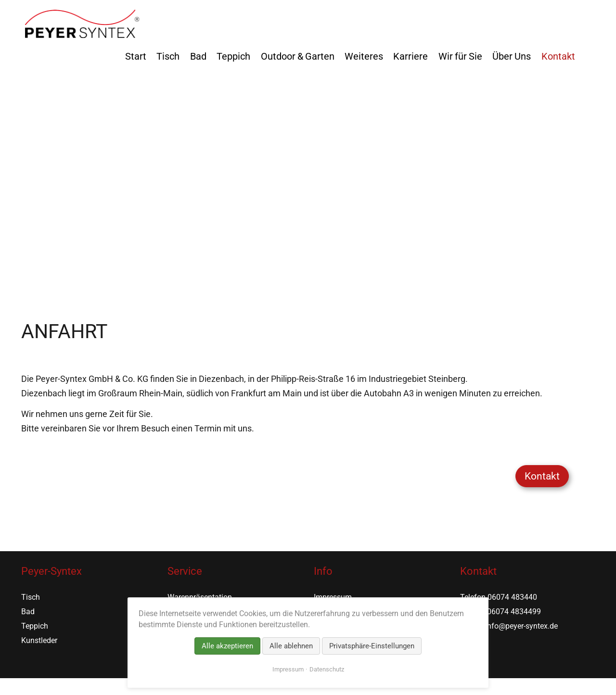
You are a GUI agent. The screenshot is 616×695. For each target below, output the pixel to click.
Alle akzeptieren (227, 646)
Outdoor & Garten (298, 56)
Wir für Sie (460, 56)
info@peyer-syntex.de (521, 626)
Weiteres (364, 56)
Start (136, 56)
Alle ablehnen (291, 646)
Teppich (233, 56)
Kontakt (558, 56)
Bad (198, 56)
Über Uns (512, 56)
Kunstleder (39, 640)
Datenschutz (327, 669)
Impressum (288, 669)
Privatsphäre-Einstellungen (372, 646)
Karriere (411, 56)
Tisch (168, 56)
